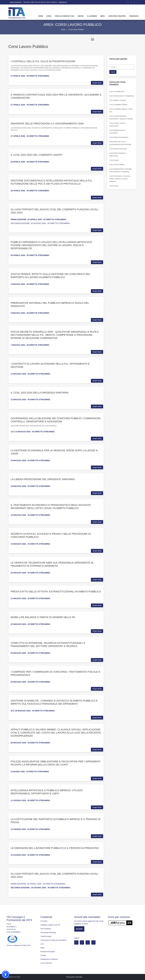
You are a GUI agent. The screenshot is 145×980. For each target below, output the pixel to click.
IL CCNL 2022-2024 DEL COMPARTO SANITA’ (37, 155)
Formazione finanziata (48, 933)
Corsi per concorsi (117, 16)
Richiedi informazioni (48, 952)
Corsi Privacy (114, 186)
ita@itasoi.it (63, 2)
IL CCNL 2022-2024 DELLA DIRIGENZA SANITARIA (40, 393)
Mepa (103, 16)
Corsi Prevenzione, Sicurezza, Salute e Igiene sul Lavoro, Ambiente (120, 179)
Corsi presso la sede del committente (53, 940)
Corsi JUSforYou (46, 963)
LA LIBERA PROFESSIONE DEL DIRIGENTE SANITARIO (43, 479)
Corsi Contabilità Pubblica (118, 105)
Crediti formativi (46, 936)
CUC (42, 944)
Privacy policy (70, 977)
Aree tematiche (46, 929)
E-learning (92, 16)
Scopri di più (97, 83)
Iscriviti (79, 929)
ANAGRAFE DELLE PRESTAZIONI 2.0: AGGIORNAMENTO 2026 (47, 124)
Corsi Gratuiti (114, 160)
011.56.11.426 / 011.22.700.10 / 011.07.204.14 (40, 2)
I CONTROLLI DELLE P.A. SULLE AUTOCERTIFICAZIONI (43, 61)
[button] (6, 974)
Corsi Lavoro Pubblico (117, 165)
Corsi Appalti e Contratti (118, 100)
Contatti (43, 955)
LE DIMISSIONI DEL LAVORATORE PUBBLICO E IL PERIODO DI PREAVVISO (55, 848)
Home (41, 16)
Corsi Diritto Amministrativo (119, 137)
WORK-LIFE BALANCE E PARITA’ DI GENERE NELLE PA (43, 617)
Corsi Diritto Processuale (118, 149)
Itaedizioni (134, 16)
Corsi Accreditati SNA (64, 16)
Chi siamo (44, 921)
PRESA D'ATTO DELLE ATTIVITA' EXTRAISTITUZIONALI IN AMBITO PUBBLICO (56, 592)
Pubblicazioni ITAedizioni (49, 959)
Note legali (79, 977)
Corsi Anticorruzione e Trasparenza (122, 96)
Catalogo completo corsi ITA (50, 925)
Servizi (81, 16)
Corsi (49, 16)
